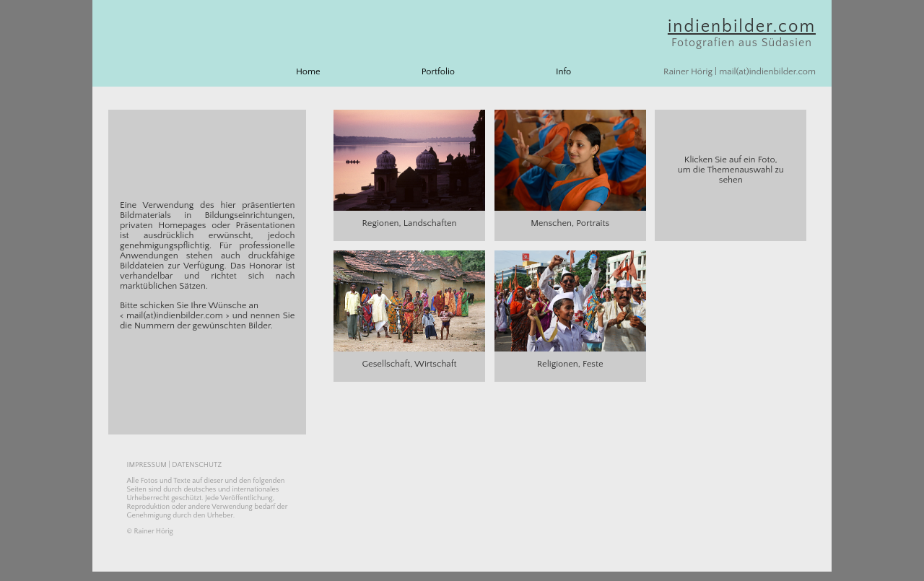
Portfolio (438, 71)
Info (563, 71)
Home (308, 71)
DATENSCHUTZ (197, 465)
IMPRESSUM (147, 465)
